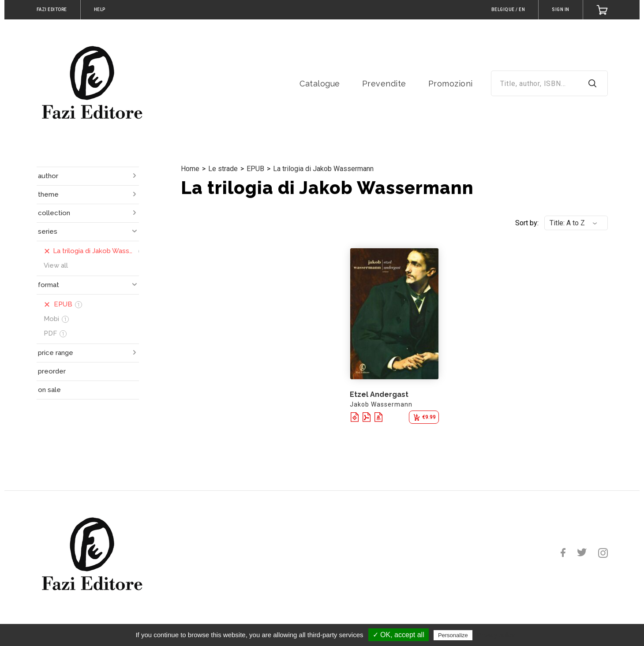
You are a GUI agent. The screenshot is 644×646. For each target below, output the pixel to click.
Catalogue (320, 84)
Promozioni (451, 84)
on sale (49, 390)
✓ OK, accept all (399, 635)
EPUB (255, 169)
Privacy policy (496, 635)
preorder (52, 371)
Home (190, 169)
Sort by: (527, 223)
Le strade (223, 169)
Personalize (453, 635)
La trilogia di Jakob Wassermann (323, 169)
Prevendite (384, 84)
